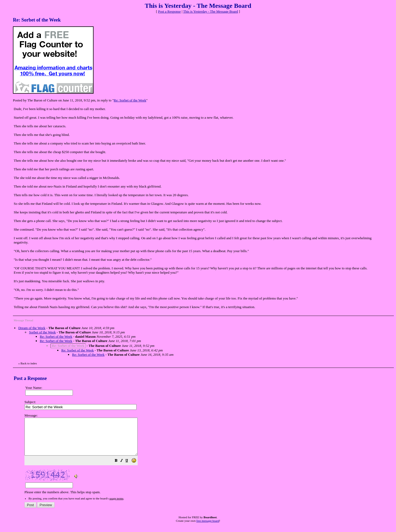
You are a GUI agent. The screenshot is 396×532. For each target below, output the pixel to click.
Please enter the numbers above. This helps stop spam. (207, 457)
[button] (130, 469)
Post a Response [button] (170, 11)
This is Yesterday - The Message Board (211, 11)
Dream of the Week (32, 328)
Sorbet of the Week (42, 332)
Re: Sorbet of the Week (130, 100)
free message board (208, 528)
